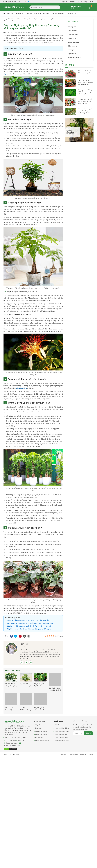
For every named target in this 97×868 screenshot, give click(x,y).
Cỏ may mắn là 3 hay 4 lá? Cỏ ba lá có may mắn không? (86, 92)
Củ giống (29, 13)
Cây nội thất (72, 27)
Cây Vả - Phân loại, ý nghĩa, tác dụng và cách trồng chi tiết (85, 111)
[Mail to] (24, 636)
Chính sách (83, 755)
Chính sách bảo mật (61, 737)
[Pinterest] (20, 636)
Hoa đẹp (71, 50)
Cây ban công (73, 34)
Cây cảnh (46, 13)
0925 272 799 (76, 6)
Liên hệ (91, 2)
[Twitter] (15, 636)
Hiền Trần (31, 33)
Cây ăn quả (72, 38)
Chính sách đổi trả (61, 734)
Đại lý (85, 2)
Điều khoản (73, 755)
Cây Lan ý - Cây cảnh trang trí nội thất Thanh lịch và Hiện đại (29, 626)
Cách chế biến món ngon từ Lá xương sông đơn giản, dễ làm (86, 82)
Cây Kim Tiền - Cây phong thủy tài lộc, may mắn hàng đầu (28, 620)
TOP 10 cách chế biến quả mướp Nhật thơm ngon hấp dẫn (85, 101)
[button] (33, 48)
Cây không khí (73, 46)
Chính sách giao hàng (62, 731)
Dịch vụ (65, 2)
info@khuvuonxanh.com (12, 2)
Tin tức (79, 2)
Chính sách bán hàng (62, 728)
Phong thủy (39, 737)
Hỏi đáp (57, 725)
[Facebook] (11, 636)
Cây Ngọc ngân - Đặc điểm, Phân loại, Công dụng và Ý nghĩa (29, 629)
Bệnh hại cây (72, 54)
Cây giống (38, 13)
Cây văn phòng (73, 31)
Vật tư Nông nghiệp (58, 13)
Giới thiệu (64, 755)
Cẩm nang (72, 2)
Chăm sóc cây (71, 13)
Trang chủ (10, 13)
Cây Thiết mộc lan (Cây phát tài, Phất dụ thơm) (55, 690)
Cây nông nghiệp (41, 731)
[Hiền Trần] (11, 648)
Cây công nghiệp (41, 734)
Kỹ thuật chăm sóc (74, 57)
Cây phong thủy (74, 42)
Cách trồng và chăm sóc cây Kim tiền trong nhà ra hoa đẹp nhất (30, 623)
